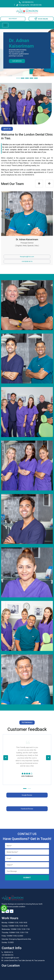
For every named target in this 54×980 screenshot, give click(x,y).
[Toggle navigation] (5, 25)
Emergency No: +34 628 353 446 (29, 5)
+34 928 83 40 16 (27, 261)
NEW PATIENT (13, 19)
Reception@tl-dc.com (27, 257)
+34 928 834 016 (28, 2)
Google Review (27, 795)
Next (49, 184)
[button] (18, 78)
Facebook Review (27, 809)
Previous (39, 184)
